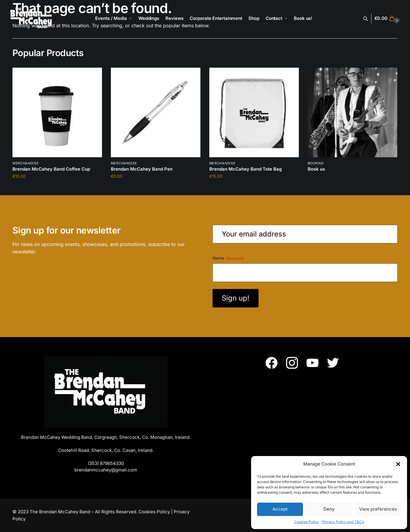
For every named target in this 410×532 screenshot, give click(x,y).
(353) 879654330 (106, 463)
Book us (316, 169)
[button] (398, 464)
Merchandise (26, 163)
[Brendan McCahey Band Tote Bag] (254, 112)
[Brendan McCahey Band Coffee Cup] (57, 112)
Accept (280, 509)
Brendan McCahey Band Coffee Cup (51, 169)
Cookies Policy (307, 522)
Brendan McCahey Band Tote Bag (245, 169)
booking (316, 163)
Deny (329, 509)
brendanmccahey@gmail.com (106, 470)
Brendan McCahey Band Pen (142, 169)
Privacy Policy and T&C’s (343, 522)
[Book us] (352, 112)
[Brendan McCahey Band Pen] (156, 112)
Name (228, 258)
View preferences (378, 509)
